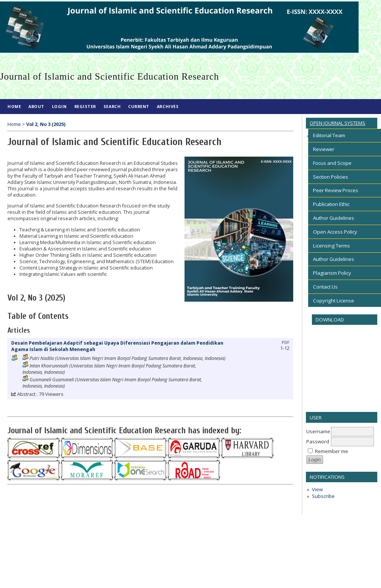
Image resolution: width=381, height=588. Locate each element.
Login (59, 106)
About (36, 106)
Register (85, 106)
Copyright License (334, 301)
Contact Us (325, 287)
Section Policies (331, 177)
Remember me (332, 451)
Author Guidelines (334, 218)
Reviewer (324, 149)
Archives (168, 106)
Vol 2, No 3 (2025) (46, 124)
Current (139, 106)
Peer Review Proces (336, 190)
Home (14, 106)
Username (318, 431)
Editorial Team (329, 135)
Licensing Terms (332, 246)
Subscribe (323, 496)
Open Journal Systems (337, 123)
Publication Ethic (331, 204)
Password (318, 441)
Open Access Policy (335, 232)
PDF (286, 342)
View (317, 489)
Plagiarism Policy (332, 273)
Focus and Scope (332, 163)
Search (112, 106)
